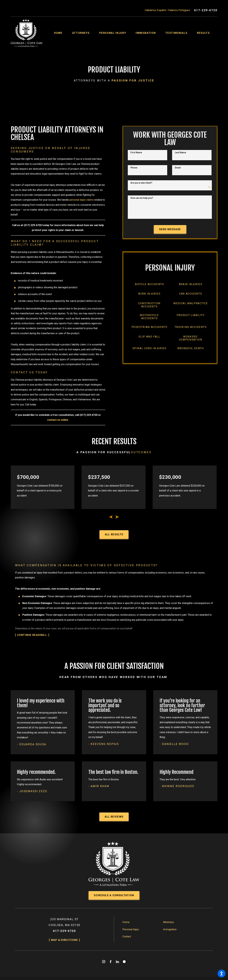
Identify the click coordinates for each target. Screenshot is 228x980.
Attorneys (169, 922)
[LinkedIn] (117, 962)
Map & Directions (64, 940)
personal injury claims (82, 200)
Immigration (170, 929)
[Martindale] (124, 962)
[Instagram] (104, 962)
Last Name (180, 152)
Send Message (170, 229)
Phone (134, 168)
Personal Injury (131, 929)
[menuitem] (63, 33)
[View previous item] (111, 517)
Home (126, 922)
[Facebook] (111, 962)
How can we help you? (142, 198)
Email (178, 168)
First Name (136, 152)
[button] (222, 974)
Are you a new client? (141, 183)
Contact (127, 937)
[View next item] (117, 517)
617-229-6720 (206, 10)
